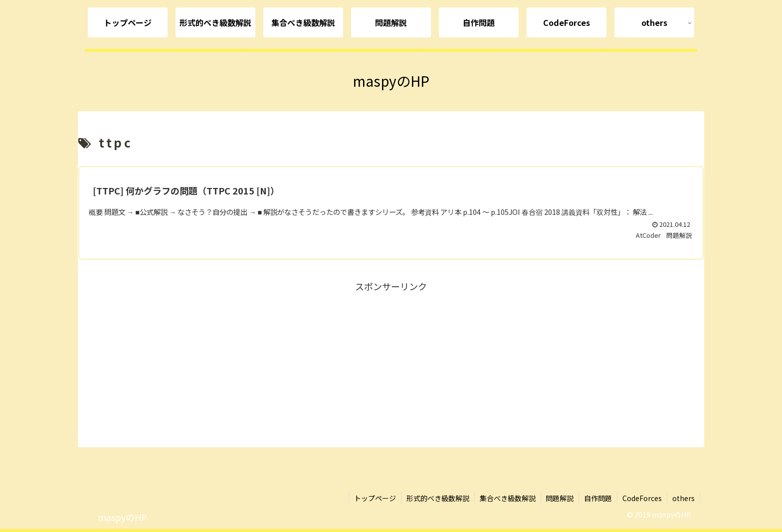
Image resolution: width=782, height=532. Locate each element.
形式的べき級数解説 (437, 498)
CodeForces (642, 498)
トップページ (375, 498)
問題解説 (560, 498)
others (684, 498)
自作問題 (598, 498)
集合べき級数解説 (507, 498)
